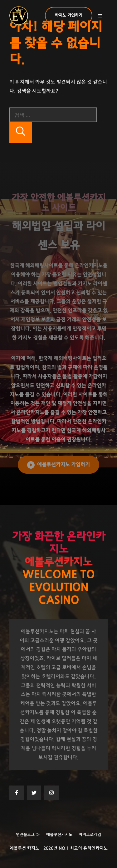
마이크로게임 (90, 835)
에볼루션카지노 (59, 835)
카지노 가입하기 (69, 15)
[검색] (21, 132)
